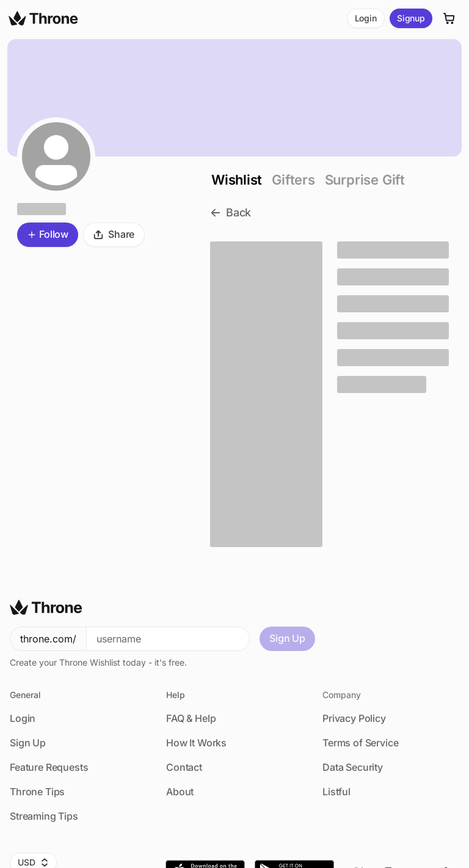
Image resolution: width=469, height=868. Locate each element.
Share (114, 234)
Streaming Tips (44, 816)
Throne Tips (37, 792)
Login (366, 18)
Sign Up (287, 638)
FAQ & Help (191, 718)
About (180, 792)
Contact (184, 767)
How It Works (196, 743)
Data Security (353, 767)
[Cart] (449, 18)
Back (231, 212)
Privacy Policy (354, 718)
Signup (411, 18)
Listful (336, 792)
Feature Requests (49, 767)
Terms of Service (360, 743)
